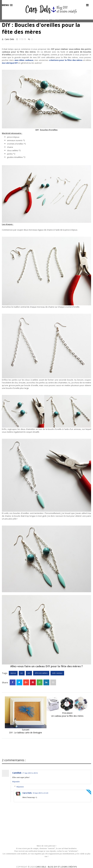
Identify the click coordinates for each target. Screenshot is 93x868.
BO (22, 673)
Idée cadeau (57, 673)
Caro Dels (9, 39)
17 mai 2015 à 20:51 (30, 773)
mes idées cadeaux (24, 60)
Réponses (20, 787)
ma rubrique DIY (10, 63)
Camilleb (17, 773)
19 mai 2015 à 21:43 (40, 793)
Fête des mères (41, 673)
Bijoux (13, 673)
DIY (29, 673)
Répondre (16, 782)
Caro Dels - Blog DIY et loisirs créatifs (56, 867)
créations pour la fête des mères (66, 60)
